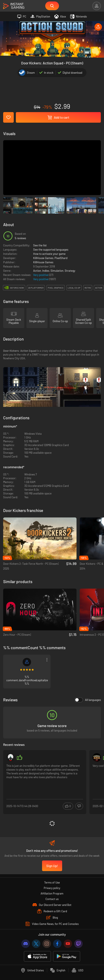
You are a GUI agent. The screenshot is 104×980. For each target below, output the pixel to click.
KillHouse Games (43, 258)
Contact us (52, 899)
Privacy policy (52, 888)
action (99, 288)
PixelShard (61, 258)
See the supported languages (51, 250)
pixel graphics (56, 288)
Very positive (41, 275)
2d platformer (36, 288)
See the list (40, 245)
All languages (88, 700)
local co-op (74, 288)
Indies (46, 271)
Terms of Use (52, 882)
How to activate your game (49, 254)
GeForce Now (17, 288)
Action (37, 271)
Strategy (70, 271)
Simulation (57, 271)
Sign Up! (52, 866)
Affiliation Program (52, 893)
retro (88, 288)
